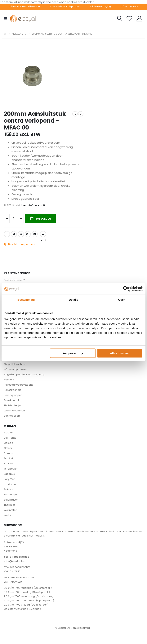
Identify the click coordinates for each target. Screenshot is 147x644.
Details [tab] (73, 300)
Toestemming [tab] (25, 300)
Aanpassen (73, 353)
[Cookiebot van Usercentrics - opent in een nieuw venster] (126, 289)
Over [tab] (122, 300)
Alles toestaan (120, 353)
